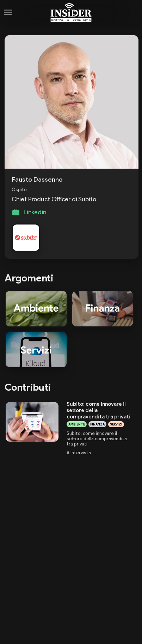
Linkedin (35, 212)
